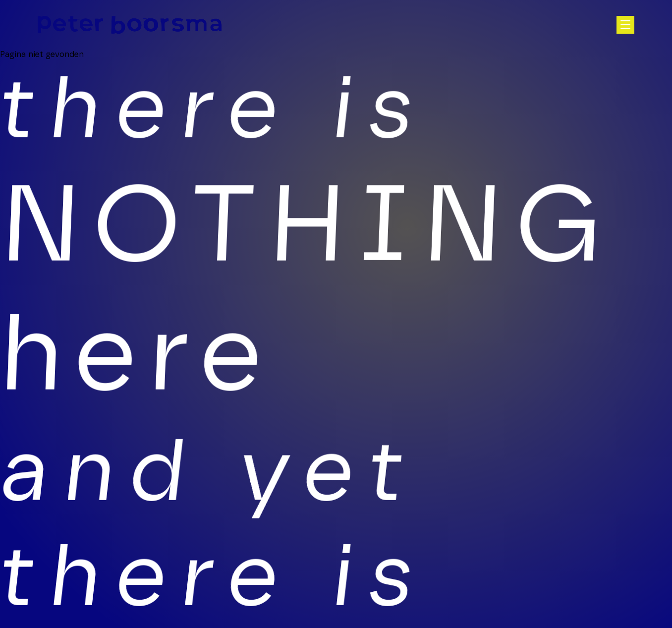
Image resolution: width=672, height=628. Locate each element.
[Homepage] (130, 25)
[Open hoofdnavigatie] (625, 25)
